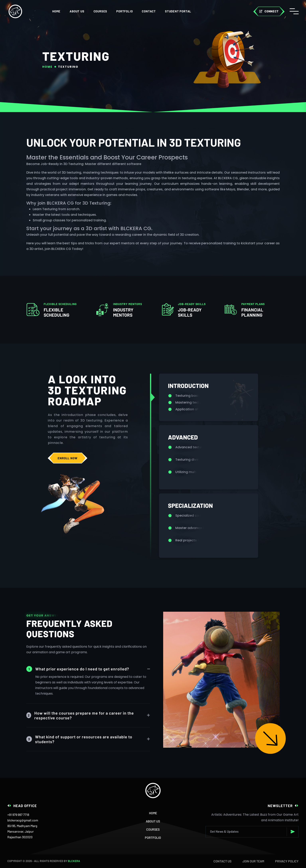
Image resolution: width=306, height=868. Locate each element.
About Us (153, 821)
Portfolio (124, 11)
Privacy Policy (287, 861)
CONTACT (149, 11)
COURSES (100, 11)
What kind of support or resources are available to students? (79, 739)
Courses (153, 829)
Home (56, 11)
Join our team (253, 861)
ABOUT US (77, 11)
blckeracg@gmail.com (23, 820)
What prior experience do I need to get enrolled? (78, 669)
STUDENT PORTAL (178, 11)
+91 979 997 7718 (18, 815)
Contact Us (222, 861)
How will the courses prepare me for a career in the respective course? (80, 715)
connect (269, 11)
